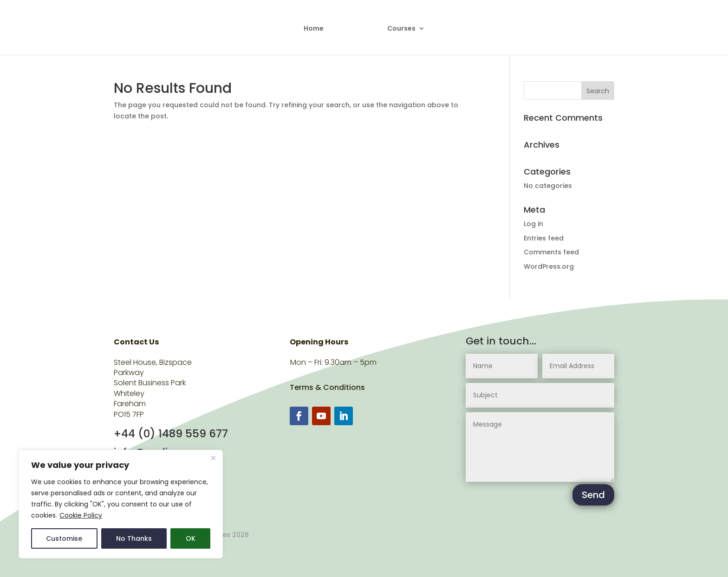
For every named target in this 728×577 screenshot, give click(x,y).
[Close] (213, 458)
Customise (64, 538)
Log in (533, 224)
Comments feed (551, 252)
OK (191, 538)
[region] (121, 504)
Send (593, 495)
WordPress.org (549, 266)
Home (314, 29)
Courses (401, 29)
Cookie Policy (81, 515)
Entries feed (544, 238)
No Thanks (134, 538)
